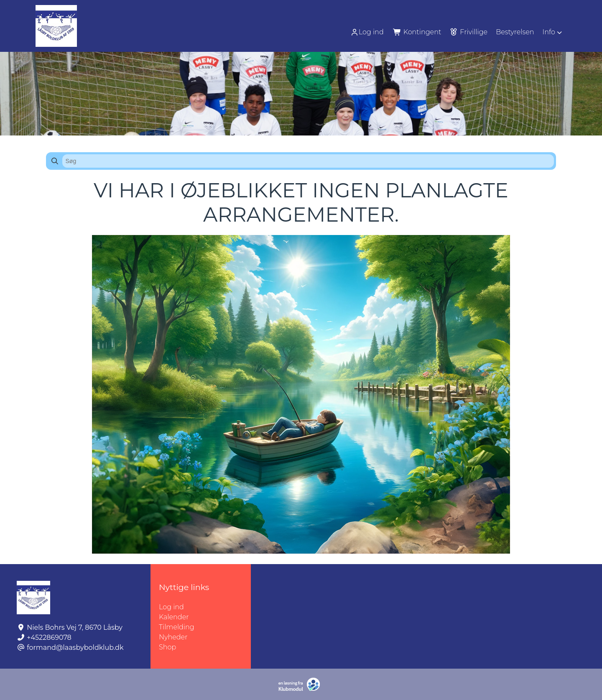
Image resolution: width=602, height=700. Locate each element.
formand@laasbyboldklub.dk (75, 648)
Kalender (174, 617)
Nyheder (173, 637)
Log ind (367, 32)
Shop (167, 647)
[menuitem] (368, 32)
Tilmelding (177, 627)
